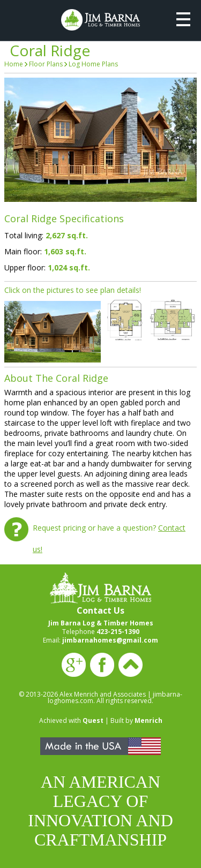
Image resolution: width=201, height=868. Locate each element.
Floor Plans (46, 64)
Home (14, 64)
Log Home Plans (93, 64)
